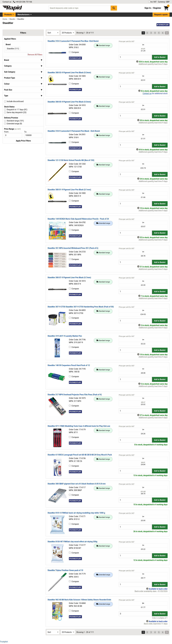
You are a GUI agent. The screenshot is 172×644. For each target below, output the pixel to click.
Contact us (7, 2)
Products (8, 15)
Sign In (148, 8)
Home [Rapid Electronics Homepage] (5, 19)
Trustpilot (4, 642)
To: (27, 132)
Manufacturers (24, 15)
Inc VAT (152, 2)
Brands (12, 19)
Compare (74, 52)
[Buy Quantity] (135, 57)
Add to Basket (160, 57)
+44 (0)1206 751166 (23, 2)
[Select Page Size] (68, 33)
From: (7, 132)
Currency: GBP (164, 2)
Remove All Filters (35, 55)
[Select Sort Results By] (53, 33)
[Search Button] (114, 8)
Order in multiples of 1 (160, 618)
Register (157, 8)
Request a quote (161, 15)
